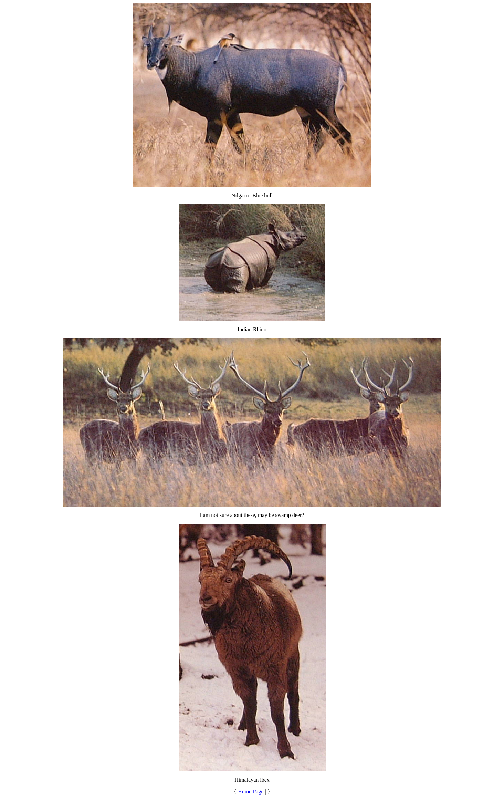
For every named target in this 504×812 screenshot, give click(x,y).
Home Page (251, 792)
